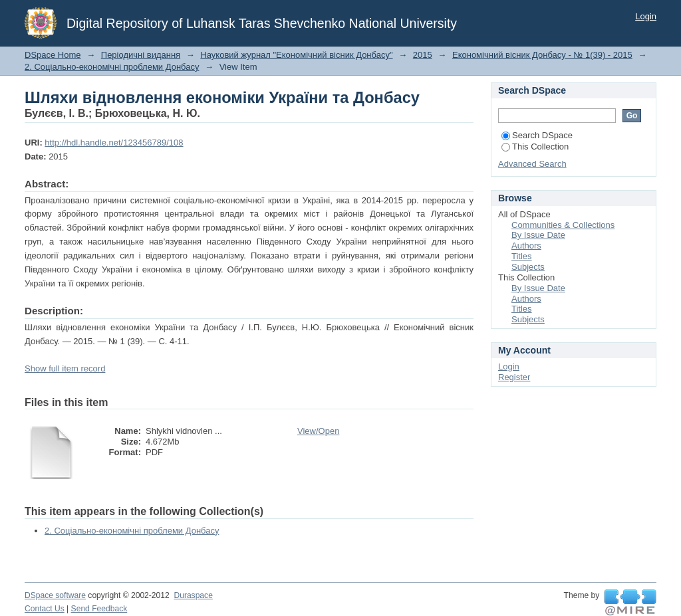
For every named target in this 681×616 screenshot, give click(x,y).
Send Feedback (99, 609)
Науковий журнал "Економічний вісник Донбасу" (296, 55)
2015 (423, 55)
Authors (526, 246)
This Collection (535, 147)
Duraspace (193, 595)
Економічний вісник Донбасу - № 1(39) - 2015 (542, 55)
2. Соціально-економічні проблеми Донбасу (112, 67)
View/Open (318, 431)
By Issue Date (538, 235)
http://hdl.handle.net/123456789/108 (114, 143)
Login (646, 16)
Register (514, 377)
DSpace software (55, 595)
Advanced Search (532, 164)
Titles (522, 256)
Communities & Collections (563, 225)
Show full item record (65, 368)
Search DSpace (537, 135)
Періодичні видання (141, 55)
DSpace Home (53, 55)
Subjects (528, 267)
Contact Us (45, 609)
